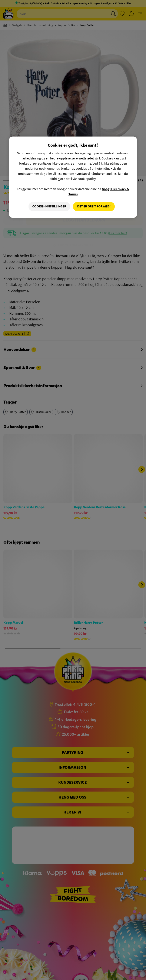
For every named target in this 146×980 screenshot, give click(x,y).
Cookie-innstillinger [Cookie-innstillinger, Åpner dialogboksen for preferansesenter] (49, 206)
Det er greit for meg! (94, 206)
